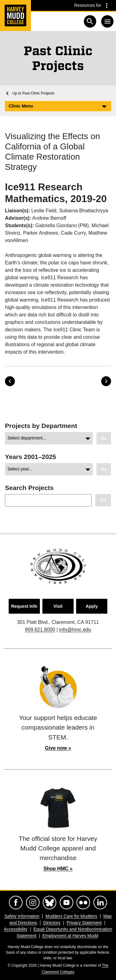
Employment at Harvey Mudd (70, 936)
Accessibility (15, 929)
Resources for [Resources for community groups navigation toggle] (88, 5)
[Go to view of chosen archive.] (104, 469)
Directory (52, 923)
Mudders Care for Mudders (71, 916)
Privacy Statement (84, 923)
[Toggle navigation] (107, 21)
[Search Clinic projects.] (103, 500)
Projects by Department (41, 426)
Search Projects (29, 488)
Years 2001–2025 (30, 457)
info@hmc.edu (75, 630)
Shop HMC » (58, 869)
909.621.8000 (40, 630)
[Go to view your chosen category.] (104, 438)
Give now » (58, 748)
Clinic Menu (21, 106)
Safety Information (22, 916)
